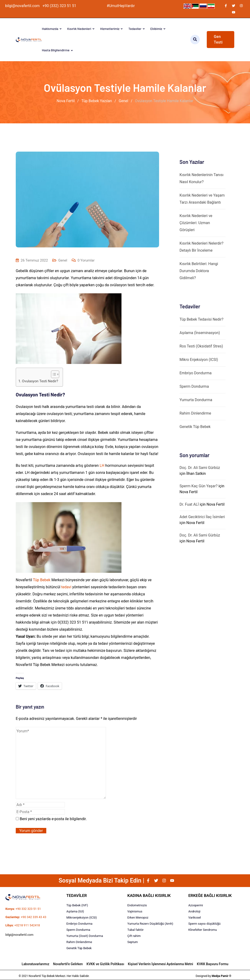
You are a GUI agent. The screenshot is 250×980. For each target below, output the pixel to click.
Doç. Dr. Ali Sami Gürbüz (200, 468)
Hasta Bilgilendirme (56, 50)
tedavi (66, 587)
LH (102, 466)
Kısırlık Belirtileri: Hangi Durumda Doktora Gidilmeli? (199, 271)
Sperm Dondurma (194, 386)
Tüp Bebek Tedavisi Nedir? (201, 319)
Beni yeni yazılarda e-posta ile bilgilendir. (53, 819)
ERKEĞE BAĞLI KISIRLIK (210, 895)
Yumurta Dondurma (196, 400)
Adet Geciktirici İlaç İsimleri (202, 517)
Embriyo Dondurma (195, 373)
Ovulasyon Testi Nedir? (40, 381)
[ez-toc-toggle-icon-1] (53, 374)
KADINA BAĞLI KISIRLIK (149, 895)
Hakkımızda (50, 29)
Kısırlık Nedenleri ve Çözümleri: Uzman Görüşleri (196, 223)
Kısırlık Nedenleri (79, 29)
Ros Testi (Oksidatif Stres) (201, 346)
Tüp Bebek (42, 580)
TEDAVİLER (77, 895)
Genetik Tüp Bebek (195, 427)
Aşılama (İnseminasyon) (200, 333)
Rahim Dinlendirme (195, 413)
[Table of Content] (55, 374)
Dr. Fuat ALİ (189, 504)
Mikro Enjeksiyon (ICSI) (199, 360)
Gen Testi (218, 39)
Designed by (214, 976)
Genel (63, 260)
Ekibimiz (156, 29)
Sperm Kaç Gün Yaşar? (199, 486)
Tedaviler (135, 29)
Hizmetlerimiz (110, 29)
